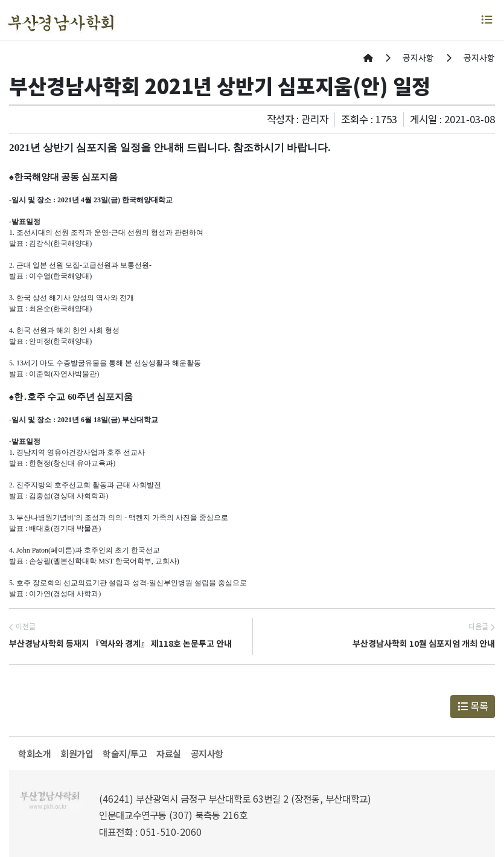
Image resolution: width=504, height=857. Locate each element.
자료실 (169, 753)
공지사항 (207, 753)
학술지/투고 (125, 753)
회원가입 (77, 753)
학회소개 (34, 753)
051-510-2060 (171, 832)
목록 (473, 706)
